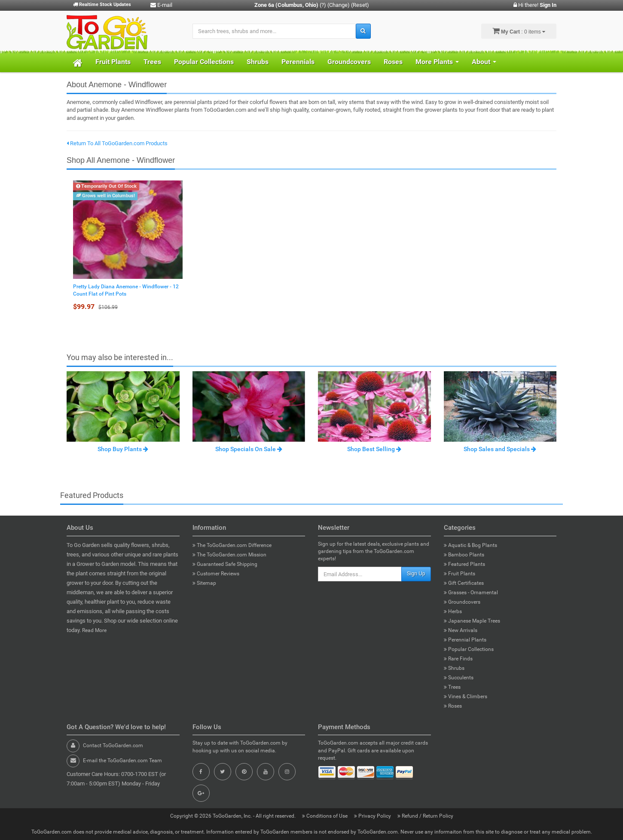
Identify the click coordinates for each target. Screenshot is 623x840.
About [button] (484, 62)
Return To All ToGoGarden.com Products (117, 143)
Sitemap (204, 583)
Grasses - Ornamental (471, 593)
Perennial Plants (465, 640)
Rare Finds (458, 659)
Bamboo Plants (464, 555)
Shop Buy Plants (123, 449)
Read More (94, 630)
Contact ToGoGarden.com (113, 745)
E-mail (161, 5)
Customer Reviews (216, 574)
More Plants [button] (437, 62)
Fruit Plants (113, 62)
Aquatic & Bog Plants (470, 545)
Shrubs (258, 62)
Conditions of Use (325, 816)
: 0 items (519, 31)
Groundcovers (349, 62)
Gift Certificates (464, 583)
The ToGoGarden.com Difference (232, 545)
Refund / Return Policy (425, 816)
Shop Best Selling (374, 449)
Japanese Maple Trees (472, 621)
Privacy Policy (373, 816)
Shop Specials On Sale (249, 449)
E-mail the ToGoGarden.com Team (122, 761)
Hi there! (535, 5)
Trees (152, 62)
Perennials (298, 62)
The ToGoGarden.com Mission (229, 555)
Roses (393, 62)
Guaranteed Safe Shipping (225, 564)
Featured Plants (464, 564)
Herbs (453, 611)
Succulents (459, 678)
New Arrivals (461, 630)
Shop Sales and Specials (500, 449)
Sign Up (416, 574)
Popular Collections (204, 62)
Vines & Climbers (466, 696)
